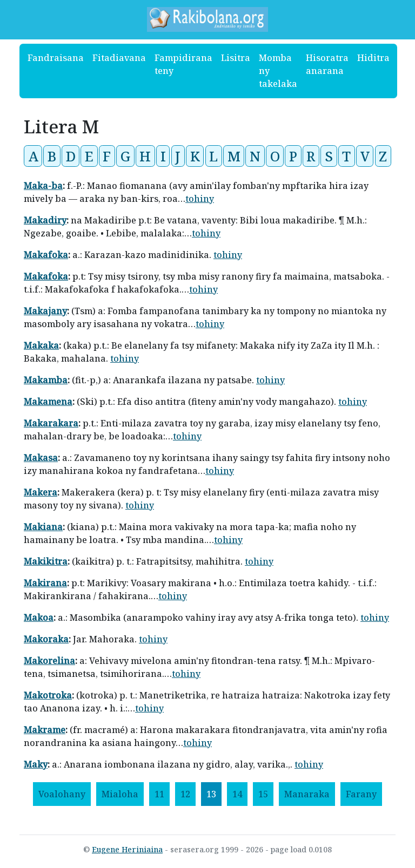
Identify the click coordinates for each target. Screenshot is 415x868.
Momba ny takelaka (278, 71)
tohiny (200, 199)
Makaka (41, 345)
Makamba (46, 380)
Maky (36, 764)
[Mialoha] (120, 794)
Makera (41, 492)
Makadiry (45, 220)
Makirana (45, 583)
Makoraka (46, 639)
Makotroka (48, 695)
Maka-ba (43, 186)
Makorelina (49, 661)
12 (185, 794)
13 (211, 794)
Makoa (39, 618)
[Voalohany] (62, 794)
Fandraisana (56, 58)
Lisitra (236, 58)
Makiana (43, 527)
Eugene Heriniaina (127, 849)
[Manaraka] (307, 794)
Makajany (45, 311)
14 (237, 794)
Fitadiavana (119, 58)
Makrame (45, 730)
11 (159, 794)
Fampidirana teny (183, 64)
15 (263, 794)
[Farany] (361, 794)
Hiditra (373, 58)
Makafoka (46, 255)
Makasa (41, 458)
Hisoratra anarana (327, 64)
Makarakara (51, 423)
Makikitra (46, 561)
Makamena (48, 402)
